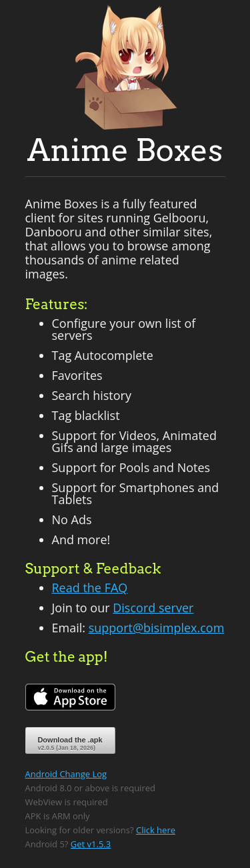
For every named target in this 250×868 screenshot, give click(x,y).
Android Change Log (66, 774)
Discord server (153, 608)
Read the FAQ (90, 588)
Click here (156, 830)
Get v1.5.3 (91, 844)
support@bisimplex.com (157, 628)
